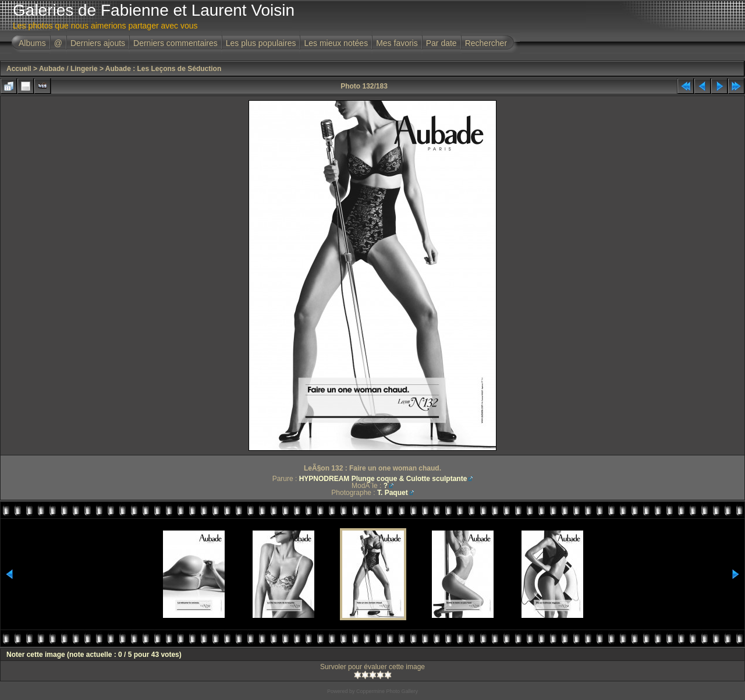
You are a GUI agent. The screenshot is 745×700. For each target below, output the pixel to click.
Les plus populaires (261, 43)
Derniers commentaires (175, 43)
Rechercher (486, 43)
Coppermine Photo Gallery (387, 691)
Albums (32, 43)
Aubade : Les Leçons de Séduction (163, 69)
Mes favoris (397, 43)
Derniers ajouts (98, 43)
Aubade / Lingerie (68, 69)
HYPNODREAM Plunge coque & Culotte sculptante (383, 479)
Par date (441, 43)
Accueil (19, 69)
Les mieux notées (336, 43)
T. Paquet (393, 493)
